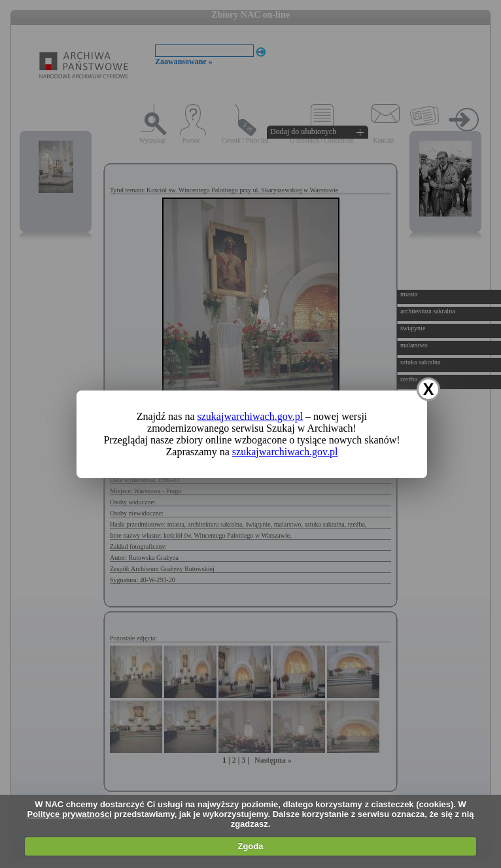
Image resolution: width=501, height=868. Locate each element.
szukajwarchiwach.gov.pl (250, 416)
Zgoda (250, 846)
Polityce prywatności (69, 814)
